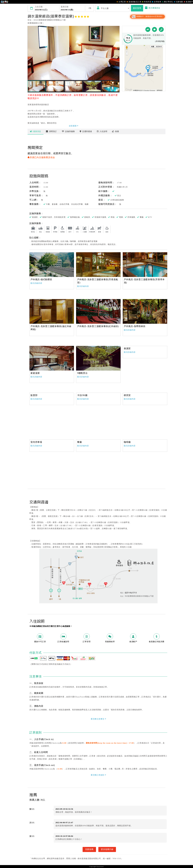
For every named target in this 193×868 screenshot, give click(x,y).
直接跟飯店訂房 (134, 2)
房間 (51, 131)
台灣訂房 (121, 2)
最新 (36, 131)
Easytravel (100, 867)
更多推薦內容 (107, 849)
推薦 (116, 131)
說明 (102, 131)
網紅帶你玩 (167, 2)
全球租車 (156, 2)
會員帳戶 (188, 2)
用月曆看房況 (153, 8)
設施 (68, 131)
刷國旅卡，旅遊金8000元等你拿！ (148, 16)
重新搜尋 (137, 8)
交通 (86, 131)
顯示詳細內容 (36, 283)
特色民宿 (146, 2)
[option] (52, 265)
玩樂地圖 (178, 2)
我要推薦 (89, 849)
